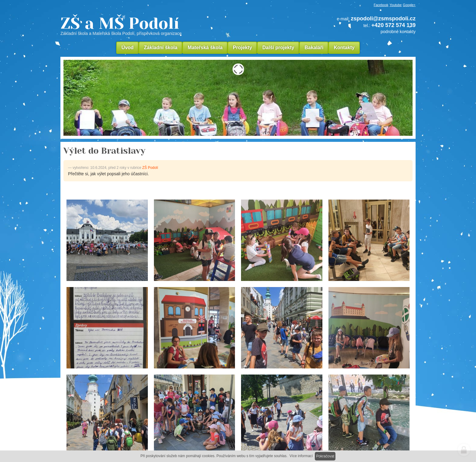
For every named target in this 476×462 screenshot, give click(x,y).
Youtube (396, 5)
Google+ (409, 5)
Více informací (301, 456)
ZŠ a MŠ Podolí (162, 26)
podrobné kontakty (398, 32)
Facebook (381, 5)
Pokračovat (325, 456)
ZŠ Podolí (150, 168)
